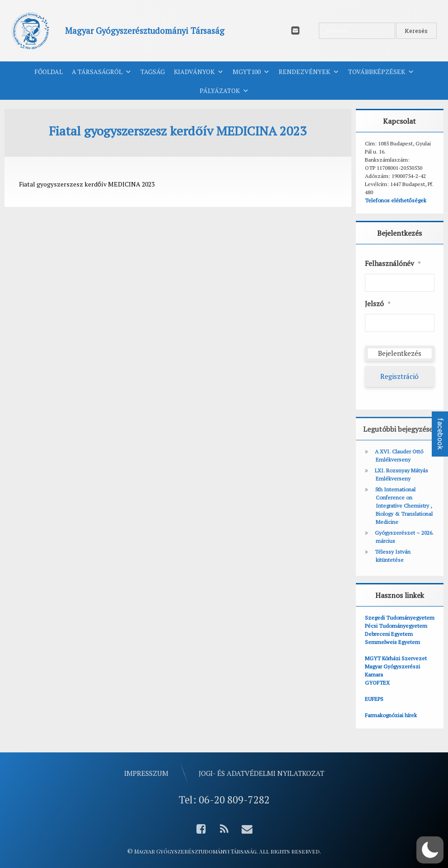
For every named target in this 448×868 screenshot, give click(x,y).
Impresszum (146, 773)
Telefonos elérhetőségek (396, 200)
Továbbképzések (381, 72)
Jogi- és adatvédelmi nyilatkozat (261, 773)
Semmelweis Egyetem (392, 642)
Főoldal (49, 72)
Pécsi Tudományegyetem (396, 626)
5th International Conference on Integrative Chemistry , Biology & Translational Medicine (404, 506)
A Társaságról (102, 72)
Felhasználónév (393, 264)
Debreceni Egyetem (389, 634)
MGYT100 (251, 72)
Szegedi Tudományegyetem (400, 618)
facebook (440, 434)
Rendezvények (309, 72)
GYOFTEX (377, 683)
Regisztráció (399, 376)
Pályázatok (224, 91)
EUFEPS (374, 699)
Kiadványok (199, 72)
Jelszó (378, 304)
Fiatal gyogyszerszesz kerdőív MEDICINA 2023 (87, 184)
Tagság (153, 72)
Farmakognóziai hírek (391, 715)
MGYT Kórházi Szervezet (396, 658)
